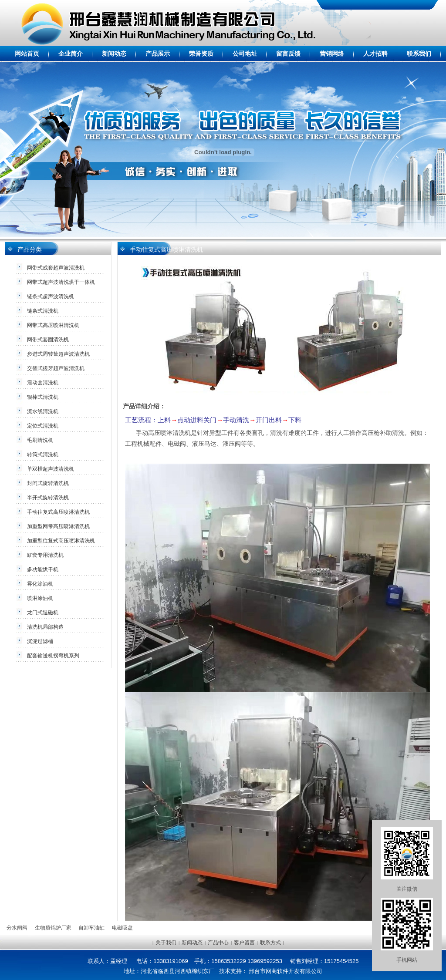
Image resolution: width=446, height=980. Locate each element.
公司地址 (245, 54)
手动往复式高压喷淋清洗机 (58, 512)
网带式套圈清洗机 (48, 340)
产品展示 (158, 54)
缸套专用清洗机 (45, 555)
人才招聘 (375, 54)
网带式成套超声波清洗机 (56, 268)
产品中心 (218, 943)
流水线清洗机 (43, 411)
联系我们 (419, 54)
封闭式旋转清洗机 (48, 483)
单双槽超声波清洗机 (51, 469)
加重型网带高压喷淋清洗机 (58, 526)
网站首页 (27, 54)
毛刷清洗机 (40, 440)
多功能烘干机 (43, 569)
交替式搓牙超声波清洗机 (56, 368)
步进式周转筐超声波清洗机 (58, 354)
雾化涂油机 (40, 584)
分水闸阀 (17, 928)
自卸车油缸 (91, 928)
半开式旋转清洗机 (48, 498)
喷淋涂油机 (40, 598)
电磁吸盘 (122, 928)
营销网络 (332, 54)
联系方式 (270, 943)
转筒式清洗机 (43, 455)
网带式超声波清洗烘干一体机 (61, 282)
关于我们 (166, 943)
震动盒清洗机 (43, 383)
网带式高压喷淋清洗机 (53, 325)
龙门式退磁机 (43, 613)
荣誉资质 (201, 54)
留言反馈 (288, 54)
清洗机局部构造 (45, 627)
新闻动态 (114, 54)
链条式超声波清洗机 (51, 296)
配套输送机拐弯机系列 (53, 656)
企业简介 (71, 54)
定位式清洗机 (43, 426)
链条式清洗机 (43, 311)
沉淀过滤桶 (40, 641)
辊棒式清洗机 (43, 397)
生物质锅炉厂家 (53, 928)
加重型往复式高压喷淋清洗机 (61, 541)
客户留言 (244, 943)
